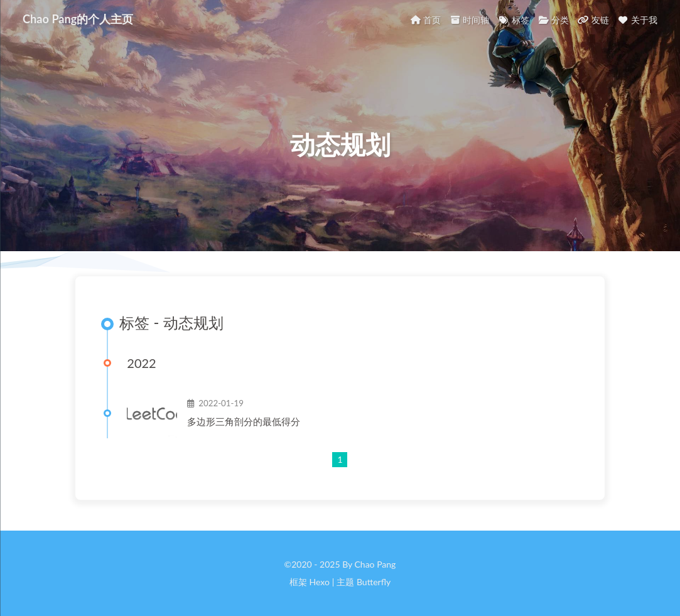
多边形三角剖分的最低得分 (244, 422)
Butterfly (374, 582)
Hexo (319, 582)
